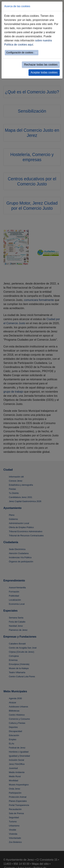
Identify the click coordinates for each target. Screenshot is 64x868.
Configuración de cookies (20, 53)
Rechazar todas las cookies (41, 65)
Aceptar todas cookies (44, 72)
